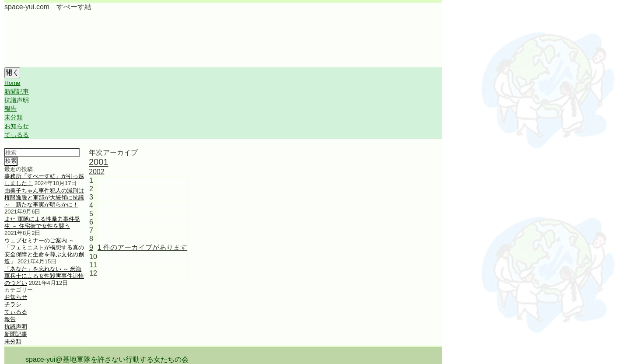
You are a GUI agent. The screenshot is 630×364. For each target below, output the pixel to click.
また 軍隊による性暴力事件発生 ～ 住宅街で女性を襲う (42, 222)
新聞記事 (17, 92)
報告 (10, 109)
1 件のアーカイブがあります (142, 247)
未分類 (14, 117)
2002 (97, 172)
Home (12, 83)
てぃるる (17, 135)
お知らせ (17, 126)
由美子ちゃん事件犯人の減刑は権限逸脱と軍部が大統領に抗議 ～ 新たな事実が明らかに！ (44, 198)
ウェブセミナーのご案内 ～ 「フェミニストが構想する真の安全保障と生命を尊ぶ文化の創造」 (44, 251)
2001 (99, 162)
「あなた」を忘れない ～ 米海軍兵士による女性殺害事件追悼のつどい (44, 276)
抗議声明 (17, 100)
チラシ (13, 304)
